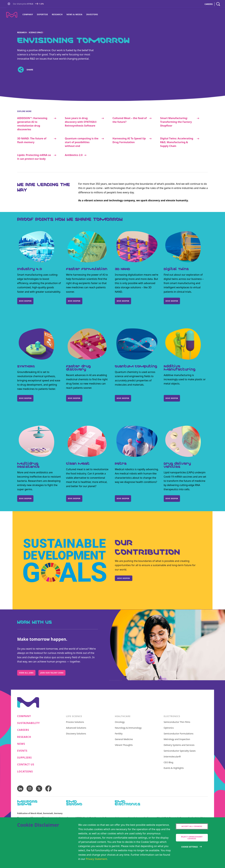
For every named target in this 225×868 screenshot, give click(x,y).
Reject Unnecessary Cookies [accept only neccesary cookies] (192, 838)
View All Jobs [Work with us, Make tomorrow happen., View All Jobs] (26, 673)
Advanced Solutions (76, 728)
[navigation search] (218, 4)
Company (28, 14)
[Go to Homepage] (10, 4)
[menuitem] (29, 15)
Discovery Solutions (76, 734)
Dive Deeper (172, 301)
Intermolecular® (172, 757)
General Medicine (124, 739)
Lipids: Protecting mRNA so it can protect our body (34, 157)
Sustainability (29, 723)
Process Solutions (75, 722)
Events (22, 751)
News (21, 744)
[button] (10, 4)
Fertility (119, 734)
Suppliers (24, 758)
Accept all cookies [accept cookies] (192, 826)
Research (57, 14)
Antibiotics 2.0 (74, 155)
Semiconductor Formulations (179, 734)
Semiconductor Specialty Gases (180, 751)
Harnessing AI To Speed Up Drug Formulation (129, 140)
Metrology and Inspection (177, 739)
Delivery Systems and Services (179, 745)
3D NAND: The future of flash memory (32, 140)
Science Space (36, 32)
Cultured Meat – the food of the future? (130, 120)
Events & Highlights (174, 768)
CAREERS (209, 4)
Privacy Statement (96, 859)
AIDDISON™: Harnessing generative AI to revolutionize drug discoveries (32, 124)
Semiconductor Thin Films (177, 722)
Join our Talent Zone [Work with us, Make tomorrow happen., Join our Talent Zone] (52, 673)
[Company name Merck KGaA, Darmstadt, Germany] (12, 15)
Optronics (169, 728)
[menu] (60, 15)
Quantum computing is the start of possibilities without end (82, 142)
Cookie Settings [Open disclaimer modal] (190, 847)
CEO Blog (169, 762)
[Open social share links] (21, 70)
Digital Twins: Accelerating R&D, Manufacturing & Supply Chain (177, 142)
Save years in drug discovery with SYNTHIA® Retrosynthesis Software (81, 122)
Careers (23, 730)
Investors (92, 14)
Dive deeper (25, 398)
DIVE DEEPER (25, 301)
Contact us (26, 765)
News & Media (75, 14)
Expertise (43, 14)
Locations (25, 772)
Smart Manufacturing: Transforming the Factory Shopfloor (176, 122)
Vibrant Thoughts (124, 745)
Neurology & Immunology (128, 728)
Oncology (120, 722)
